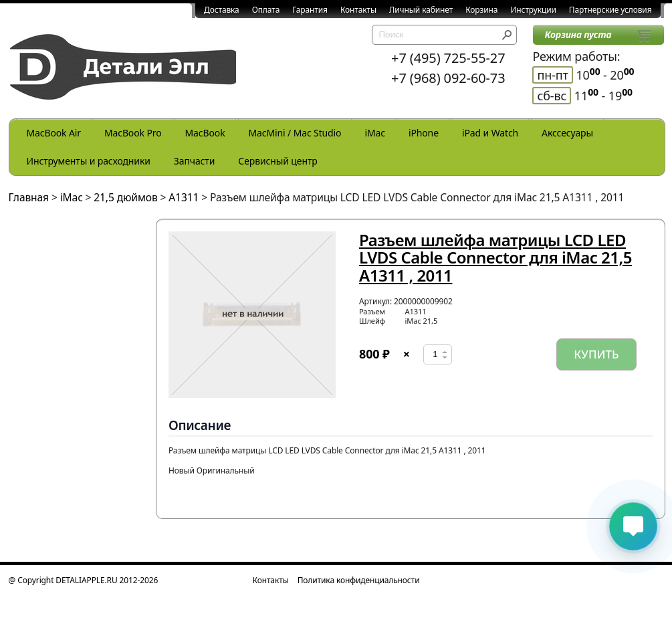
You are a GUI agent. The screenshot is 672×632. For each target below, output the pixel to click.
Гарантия (310, 10)
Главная (29, 197)
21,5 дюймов (125, 197)
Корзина (481, 10)
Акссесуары (567, 133)
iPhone (424, 133)
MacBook (205, 133)
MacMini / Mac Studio (295, 133)
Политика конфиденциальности (359, 580)
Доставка (222, 10)
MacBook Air (54, 133)
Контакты (358, 10)
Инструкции (533, 10)
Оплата (266, 10)
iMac (374, 133)
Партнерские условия (610, 10)
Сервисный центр (277, 161)
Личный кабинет (421, 10)
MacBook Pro (133, 133)
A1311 (184, 197)
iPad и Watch (490, 133)
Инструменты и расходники (89, 161)
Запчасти (195, 161)
